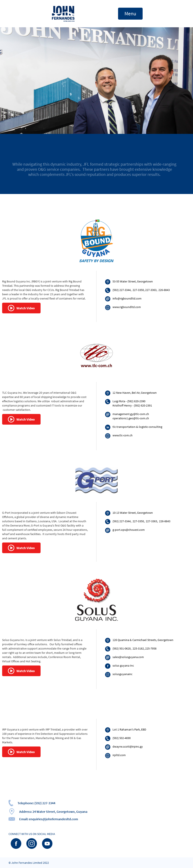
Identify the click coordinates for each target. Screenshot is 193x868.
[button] (130, 14)
